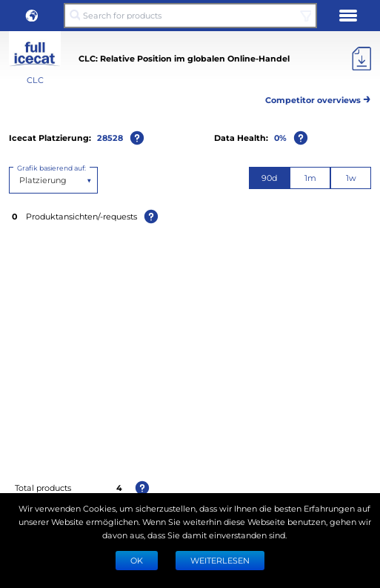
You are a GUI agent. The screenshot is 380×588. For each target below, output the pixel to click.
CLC (35, 80)
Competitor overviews (318, 98)
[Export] (361, 59)
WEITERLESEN (220, 560)
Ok (137, 560)
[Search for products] (190, 16)
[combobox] (20, 180)
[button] (32, 16)
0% (280, 138)
